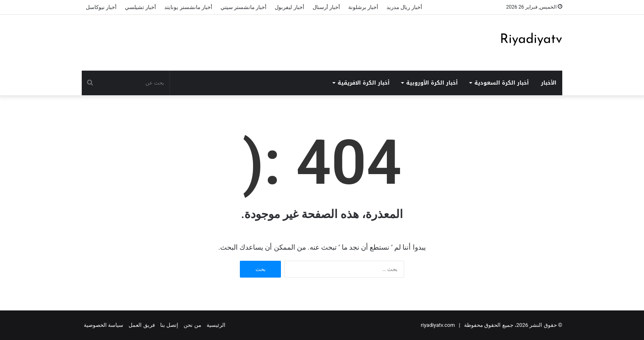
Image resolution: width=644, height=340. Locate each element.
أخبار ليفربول (289, 7)
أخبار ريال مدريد (404, 7)
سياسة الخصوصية (103, 325)
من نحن (192, 325)
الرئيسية (216, 325)
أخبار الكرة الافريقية (364, 83)
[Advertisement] (240, 41)
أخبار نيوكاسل (101, 7)
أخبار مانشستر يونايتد (188, 7)
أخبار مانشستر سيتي (244, 7)
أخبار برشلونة (363, 7)
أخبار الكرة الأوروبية (432, 83)
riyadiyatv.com (438, 325)
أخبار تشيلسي (140, 7)
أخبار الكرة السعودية (502, 83)
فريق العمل (141, 325)
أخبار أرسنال (326, 7)
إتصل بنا (169, 325)
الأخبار (549, 83)
